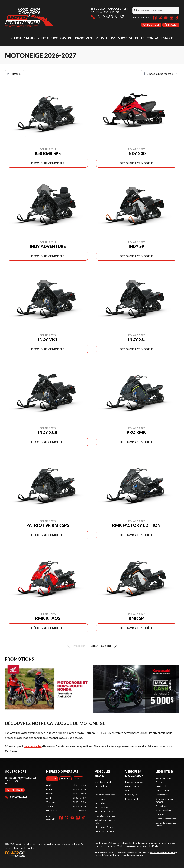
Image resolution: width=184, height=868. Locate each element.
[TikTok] (177, 18)
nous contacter (33, 746)
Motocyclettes (102, 786)
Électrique (100, 799)
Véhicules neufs (23, 38)
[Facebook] (155, 18)
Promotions (106, 38)
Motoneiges (101, 803)
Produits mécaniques (105, 816)
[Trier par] (160, 74)
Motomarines (101, 807)
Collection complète (104, 831)
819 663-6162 (107, 17)
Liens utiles (165, 771)
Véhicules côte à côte (105, 795)
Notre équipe (162, 786)
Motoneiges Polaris (104, 827)
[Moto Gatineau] (29, 17)
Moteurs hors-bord (104, 812)
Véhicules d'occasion (54, 38)
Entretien (160, 814)
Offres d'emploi (163, 790)
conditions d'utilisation (109, 855)
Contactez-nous (160, 38)
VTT (97, 790)
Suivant (109, 646)
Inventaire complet (104, 782)
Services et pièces (131, 38)
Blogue (159, 782)
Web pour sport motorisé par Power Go (65, 844)
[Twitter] (160, 18)
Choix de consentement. (132, 855)
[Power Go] (44, 854)
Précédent (76, 646)
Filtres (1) (14, 74)
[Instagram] (172, 18)
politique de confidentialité (162, 852)
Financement (84, 38)
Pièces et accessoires (166, 819)
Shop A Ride (29, 848)
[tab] (52, 779)
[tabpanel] (66, 798)
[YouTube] (166, 18)
